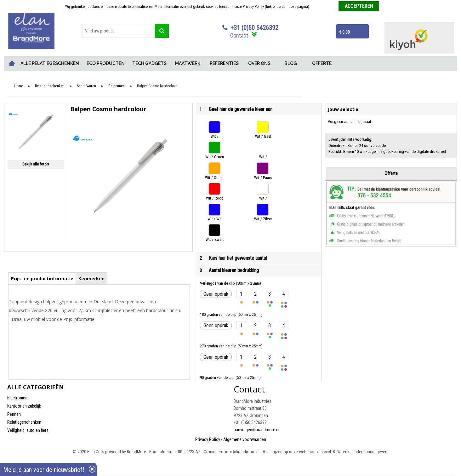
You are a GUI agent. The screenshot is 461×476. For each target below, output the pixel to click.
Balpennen (117, 86)
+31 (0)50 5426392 (254, 28)
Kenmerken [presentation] (91, 279)
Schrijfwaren (86, 86)
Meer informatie (323, 7)
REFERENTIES (224, 63)
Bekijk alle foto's (36, 164)
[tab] (42, 278)
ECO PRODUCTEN (106, 63)
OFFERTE (322, 63)
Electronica (17, 398)
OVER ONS (259, 63)
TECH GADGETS (149, 63)
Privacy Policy (208, 439)
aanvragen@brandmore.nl (256, 430)
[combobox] (119, 31)
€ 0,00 (344, 32)
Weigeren (389, 7)
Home (12, 64)
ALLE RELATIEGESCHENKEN (50, 63)
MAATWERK (188, 63)
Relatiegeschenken (50, 86)
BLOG (291, 63)
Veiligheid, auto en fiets (28, 430)
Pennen (14, 414)
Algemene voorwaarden (245, 439)
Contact (239, 35)
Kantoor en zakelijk (24, 406)
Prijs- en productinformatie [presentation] (42, 279)
